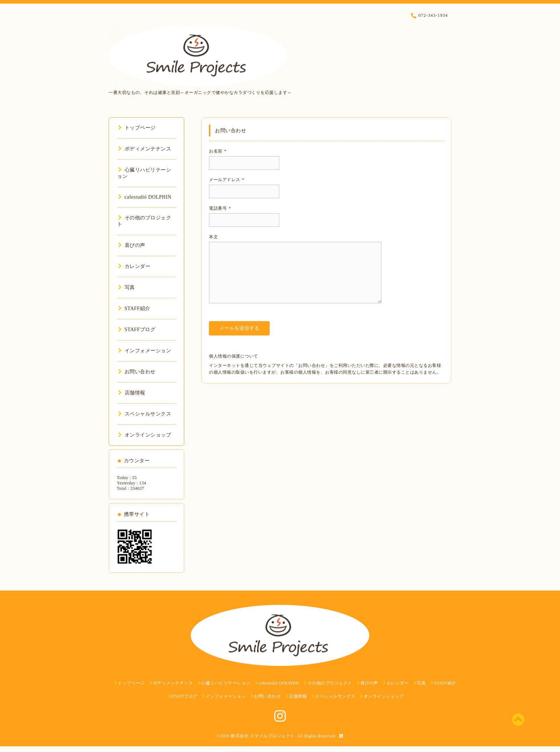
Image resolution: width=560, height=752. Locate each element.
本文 (213, 237)
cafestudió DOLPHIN (145, 197)
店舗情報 (132, 393)
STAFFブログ (137, 330)
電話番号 (220, 208)
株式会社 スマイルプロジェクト (263, 736)
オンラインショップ (145, 435)
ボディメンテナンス (145, 149)
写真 (127, 287)
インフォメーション (145, 351)
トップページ (137, 128)
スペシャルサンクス (145, 414)
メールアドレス (227, 180)
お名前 (218, 151)
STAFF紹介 (134, 308)
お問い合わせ (137, 372)
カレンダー (134, 266)
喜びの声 (132, 245)
